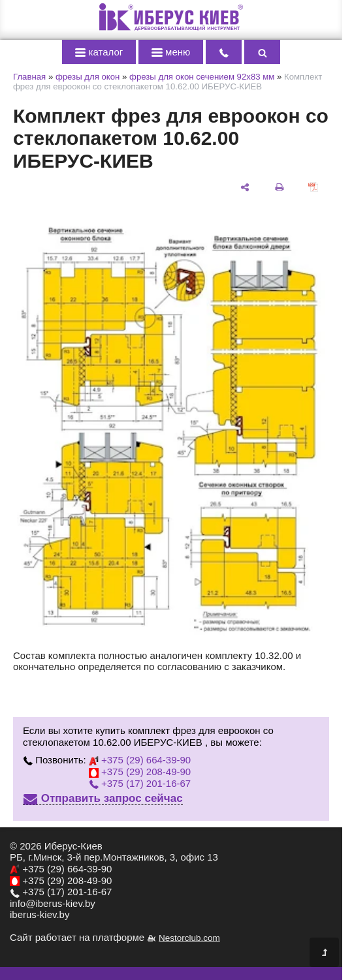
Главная (29, 77)
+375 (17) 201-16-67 (140, 783)
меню (171, 52)
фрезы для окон (88, 77)
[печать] (279, 186)
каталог (99, 52)
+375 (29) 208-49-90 (140, 772)
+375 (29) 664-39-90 (140, 760)
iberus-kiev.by (40, 914)
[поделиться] (245, 186)
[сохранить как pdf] (313, 186)
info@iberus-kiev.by (53, 903)
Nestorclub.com (189, 938)
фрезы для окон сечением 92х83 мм (202, 77)
